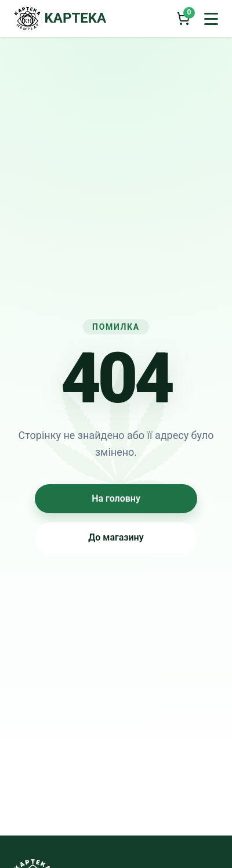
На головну (116, 498)
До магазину (116, 537)
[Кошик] (183, 19)
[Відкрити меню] (211, 19)
